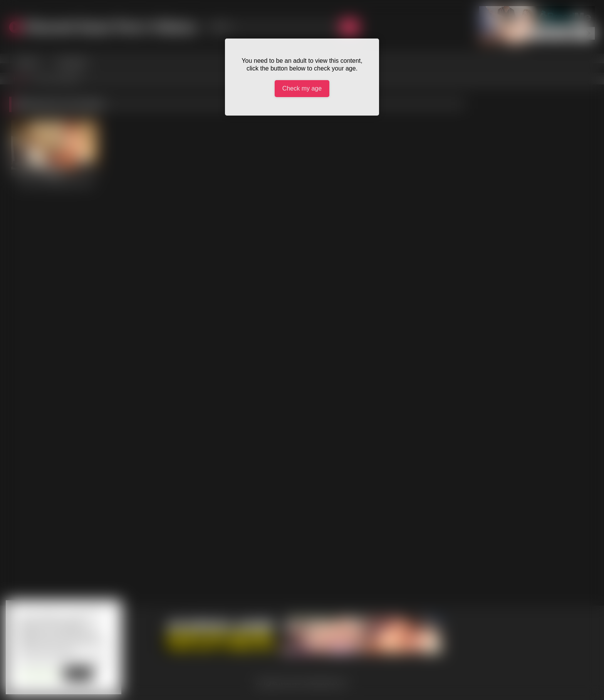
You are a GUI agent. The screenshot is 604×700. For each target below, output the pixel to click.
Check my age (302, 88)
